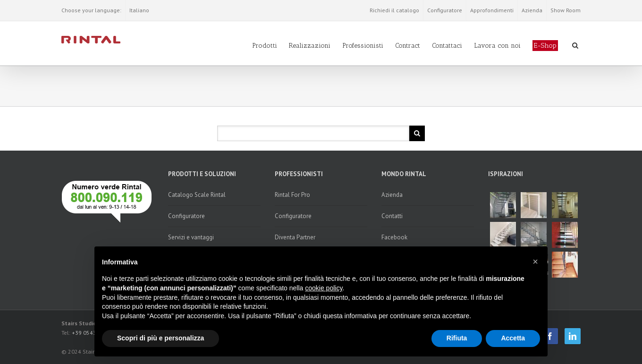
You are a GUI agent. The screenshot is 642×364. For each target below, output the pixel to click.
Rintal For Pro (292, 195)
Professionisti (363, 46)
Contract (408, 46)
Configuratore (445, 10)
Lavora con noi (497, 46)
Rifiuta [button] (457, 338)
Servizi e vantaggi (191, 237)
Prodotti (265, 46)
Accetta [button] (513, 338)
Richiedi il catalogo (394, 10)
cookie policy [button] (324, 288)
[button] (535, 262)
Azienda (532, 10)
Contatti (392, 216)
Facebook (394, 237)
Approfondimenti (492, 10)
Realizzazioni (310, 46)
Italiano (139, 10)
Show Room (566, 10)
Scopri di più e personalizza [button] (160, 338)
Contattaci (447, 46)
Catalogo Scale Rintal (197, 195)
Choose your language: (91, 10)
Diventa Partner (295, 237)
